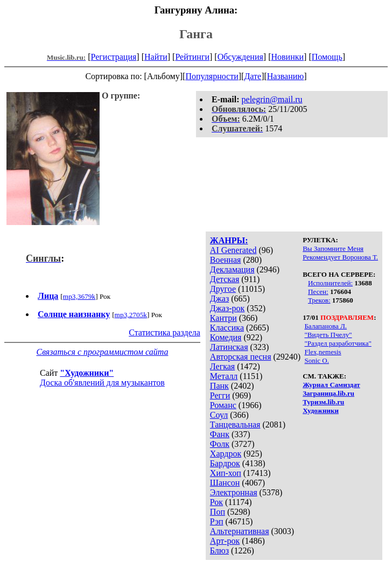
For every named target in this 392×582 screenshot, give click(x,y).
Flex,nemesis (323, 352)
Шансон (225, 483)
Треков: (319, 300)
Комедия (226, 337)
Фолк (220, 444)
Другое (223, 289)
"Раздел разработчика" (338, 343)
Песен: (318, 292)
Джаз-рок (227, 308)
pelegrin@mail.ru (272, 99)
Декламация (232, 269)
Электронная (234, 492)
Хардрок (226, 454)
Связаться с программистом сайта (102, 352)
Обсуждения (240, 57)
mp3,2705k (131, 315)
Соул (219, 415)
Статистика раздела (164, 332)
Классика (227, 328)
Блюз (219, 551)
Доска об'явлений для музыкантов (102, 383)
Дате (253, 76)
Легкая (222, 366)
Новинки (287, 57)
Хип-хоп (226, 473)
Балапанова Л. (325, 326)
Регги (220, 395)
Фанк (220, 434)
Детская (225, 279)
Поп (218, 512)
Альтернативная (240, 531)
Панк (219, 386)
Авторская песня (241, 357)
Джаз (219, 299)
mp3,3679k (79, 296)
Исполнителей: (330, 283)
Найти (156, 57)
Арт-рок (225, 541)
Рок (216, 502)
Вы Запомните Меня (333, 248)
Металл (224, 376)
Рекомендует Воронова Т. (340, 257)
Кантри (223, 318)
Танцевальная (235, 425)
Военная (226, 260)
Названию (286, 76)
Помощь (327, 57)
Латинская (229, 347)
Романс (223, 405)
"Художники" (87, 373)
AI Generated (233, 250)
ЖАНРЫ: (229, 240)
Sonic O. (317, 360)
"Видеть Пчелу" (328, 335)
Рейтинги (192, 57)
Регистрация (114, 57)
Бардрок (225, 463)
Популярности (212, 76)
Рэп (217, 521)
